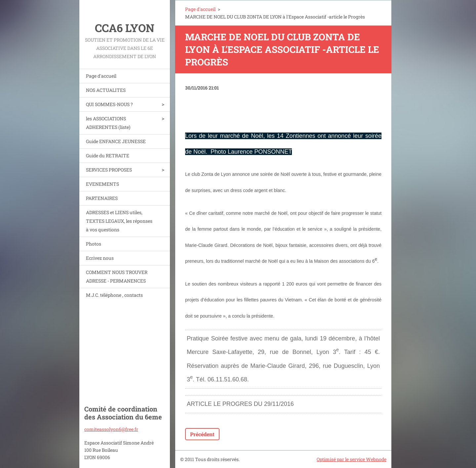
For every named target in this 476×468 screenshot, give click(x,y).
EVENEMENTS (102, 184)
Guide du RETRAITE (108, 156)
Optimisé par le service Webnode (352, 459)
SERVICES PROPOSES (109, 170)
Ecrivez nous (100, 258)
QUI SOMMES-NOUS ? (109, 104)
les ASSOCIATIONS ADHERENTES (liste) (108, 123)
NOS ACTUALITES (106, 90)
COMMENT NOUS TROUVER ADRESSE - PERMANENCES (117, 276)
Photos (94, 244)
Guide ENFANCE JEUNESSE (116, 141)
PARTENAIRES (102, 198)
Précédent (202, 434)
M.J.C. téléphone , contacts (114, 295)
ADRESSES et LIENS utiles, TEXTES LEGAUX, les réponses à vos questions (119, 221)
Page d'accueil (101, 76)
